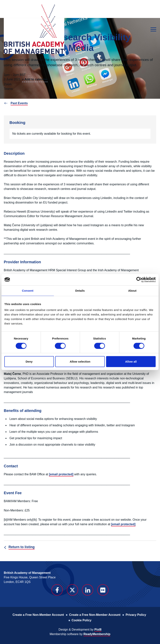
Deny (29, 362)
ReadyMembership (97, 634)
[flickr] (103, 590)
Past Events (19, 103)
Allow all (131, 362)
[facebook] (57, 590)
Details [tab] (80, 290)
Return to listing (22, 547)
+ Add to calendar (35, 79)
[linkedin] (88, 590)
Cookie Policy (82, 620)
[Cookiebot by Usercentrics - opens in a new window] (139, 280)
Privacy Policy (136, 615)
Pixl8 (98, 630)
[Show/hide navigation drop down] (153, 29)
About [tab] (132, 290)
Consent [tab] (28, 290)
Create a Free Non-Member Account (38, 615)
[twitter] (72, 590)
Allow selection (80, 362)
